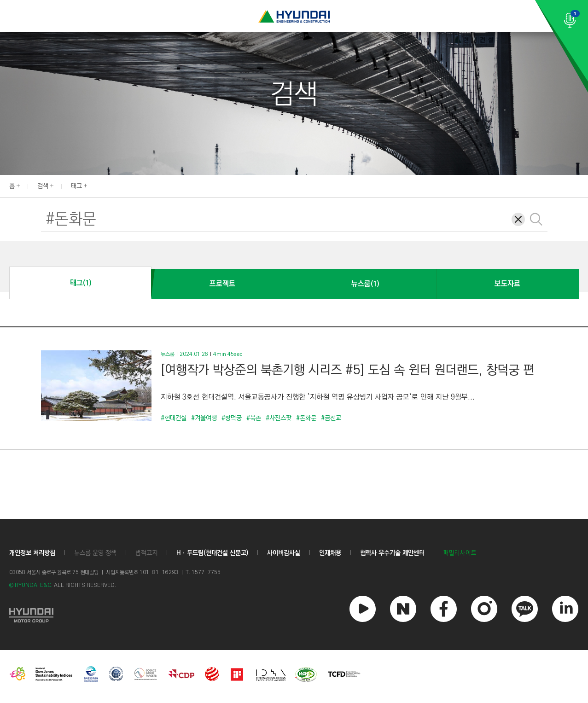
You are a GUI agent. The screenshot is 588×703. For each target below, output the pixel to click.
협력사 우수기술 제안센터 (392, 553)
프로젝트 (222, 284)
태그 (76, 186)
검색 (43, 186)
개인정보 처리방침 (32, 553)
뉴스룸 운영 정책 (95, 553)
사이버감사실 (284, 553)
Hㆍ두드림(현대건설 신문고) (212, 553)
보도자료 (507, 284)
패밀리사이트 (460, 553)
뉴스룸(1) (365, 284)
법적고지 (146, 553)
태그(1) (81, 283)
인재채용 (330, 553)
